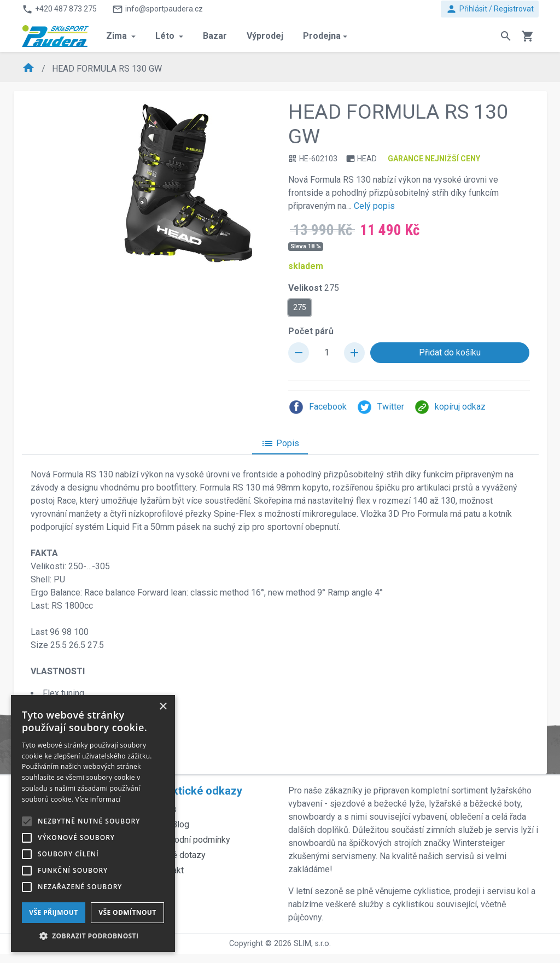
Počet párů (311, 331)
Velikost (314, 288)
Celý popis (374, 206)
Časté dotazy (180, 855)
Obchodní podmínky (192, 840)
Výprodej (265, 36)
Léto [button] (166, 36)
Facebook (317, 407)
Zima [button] (118, 36)
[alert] (93, 824)
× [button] (163, 707)
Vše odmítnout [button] (127, 912)
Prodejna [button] (322, 36)
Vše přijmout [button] (53, 912)
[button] (93, 936)
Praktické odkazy (199, 791)
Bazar (215, 36)
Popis (280, 443)
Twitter (380, 407)
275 (300, 307)
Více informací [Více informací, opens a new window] (98, 799)
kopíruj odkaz (450, 407)
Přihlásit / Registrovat (490, 9)
